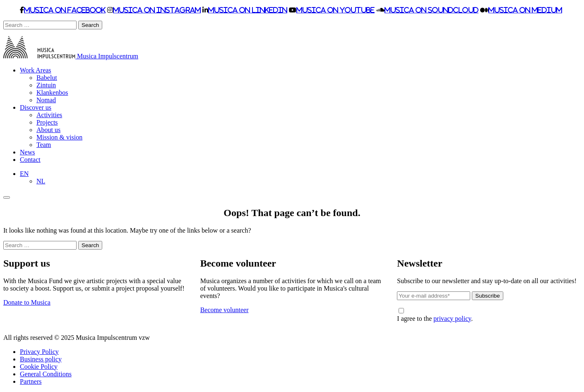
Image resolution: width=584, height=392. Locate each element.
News (27, 152)
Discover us (36, 107)
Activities (49, 115)
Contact (30, 160)
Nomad (46, 100)
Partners (31, 381)
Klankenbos (52, 93)
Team (44, 145)
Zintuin (46, 85)
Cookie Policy (39, 367)
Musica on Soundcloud (431, 10)
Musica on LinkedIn (248, 10)
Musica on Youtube (335, 10)
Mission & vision (59, 137)
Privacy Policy (39, 352)
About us (48, 130)
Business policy (41, 359)
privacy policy (452, 319)
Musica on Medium (525, 10)
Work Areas (36, 70)
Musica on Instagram (157, 10)
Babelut (47, 78)
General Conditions (46, 374)
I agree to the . (435, 315)
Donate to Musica (27, 302)
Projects (47, 122)
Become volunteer (225, 310)
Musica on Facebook (65, 10)
